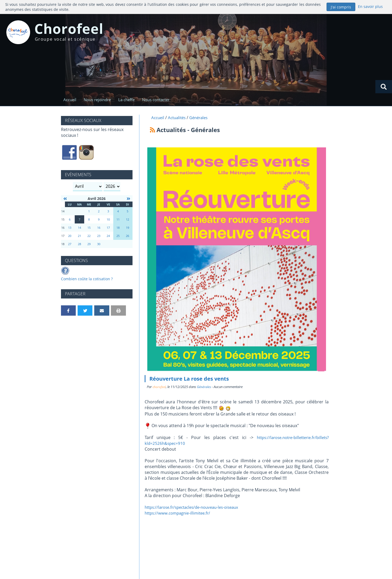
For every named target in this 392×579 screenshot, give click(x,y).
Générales (204, 388)
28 (79, 245)
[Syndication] (152, 130)
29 (89, 245)
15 (89, 228)
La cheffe (129, 100)
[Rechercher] (384, 87)
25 (118, 237)
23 (99, 237)
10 (108, 220)
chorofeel (159, 388)
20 (70, 237)
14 (79, 228)
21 (79, 237)
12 (127, 220)
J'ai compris (341, 7)
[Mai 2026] (128, 199)
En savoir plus (370, 6)
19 (127, 228)
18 (118, 228)
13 (70, 228)
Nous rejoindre (99, 100)
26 (127, 237)
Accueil (70, 100)
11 (118, 220)
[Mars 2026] (65, 199)
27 (70, 245)
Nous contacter (160, 100)
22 (89, 237)
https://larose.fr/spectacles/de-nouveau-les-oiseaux (196, 508)
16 (99, 228)
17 (108, 228)
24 (108, 237)
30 (99, 245)
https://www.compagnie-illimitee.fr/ (180, 514)
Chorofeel (77, 30)
